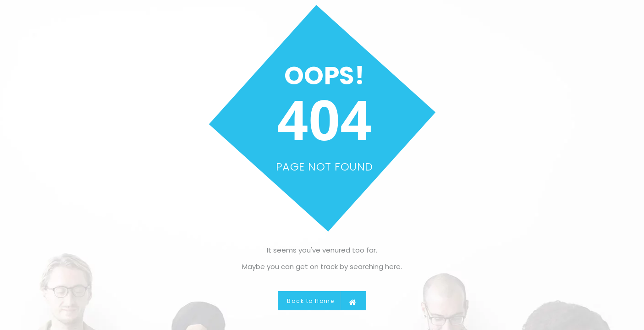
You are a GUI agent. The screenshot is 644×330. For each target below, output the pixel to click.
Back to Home (322, 301)
